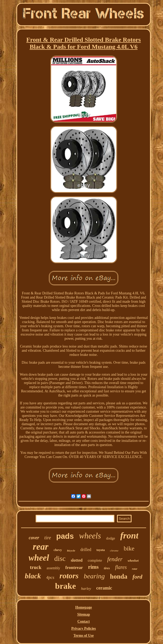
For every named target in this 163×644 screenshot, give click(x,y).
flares (121, 567)
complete (95, 560)
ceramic (104, 588)
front (129, 535)
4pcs (50, 577)
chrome (114, 550)
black (33, 576)
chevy (58, 550)
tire (48, 538)
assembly (53, 568)
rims (93, 567)
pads (65, 536)
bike (129, 548)
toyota (101, 550)
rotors (69, 576)
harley (86, 589)
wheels (90, 536)
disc (60, 559)
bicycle (71, 550)
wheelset (133, 561)
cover (34, 538)
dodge (110, 538)
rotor (135, 569)
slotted (77, 560)
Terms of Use (83, 636)
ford (138, 577)
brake (66, 586)
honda (119, 576)
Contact (84, 621)
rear (41, 547)
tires (107, 568)
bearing (94, 576)
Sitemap (84, 614)
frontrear (74, 568)
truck (36, 567)
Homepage (84, 607)
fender (115, 559)
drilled (86, 550)
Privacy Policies (83, 628)
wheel (39, 558)
